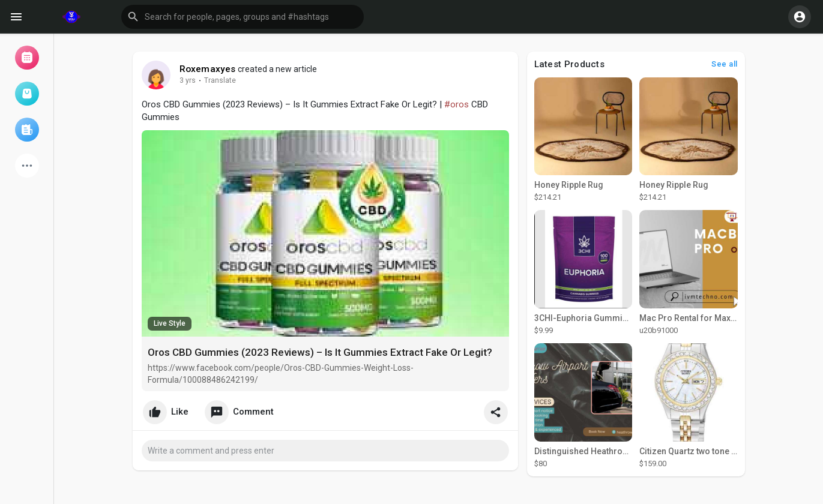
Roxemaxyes (208, 69)
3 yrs (188, 80)
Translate (220, 80)
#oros (457, 104)
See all (725, 64)
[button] (243, 17)
